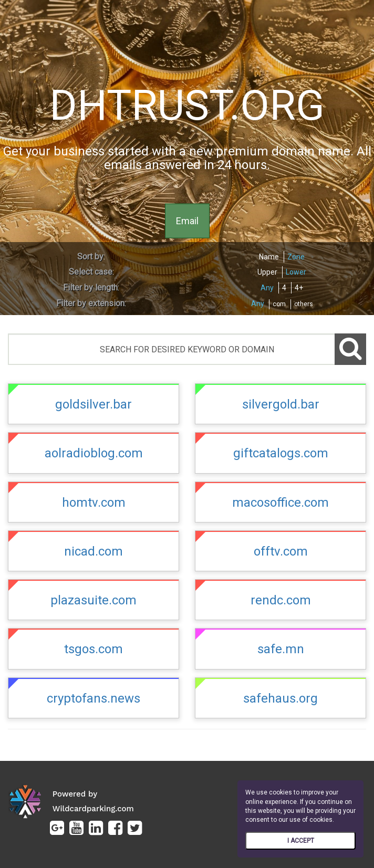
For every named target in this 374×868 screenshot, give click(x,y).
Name (269, 257)
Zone (296, 257)
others (304, 304)
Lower (296, 272)
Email (187, 220)
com (279, 304)
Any (267, 288)
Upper (267, 272)
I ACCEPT (301, 841)
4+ (299, 288)
